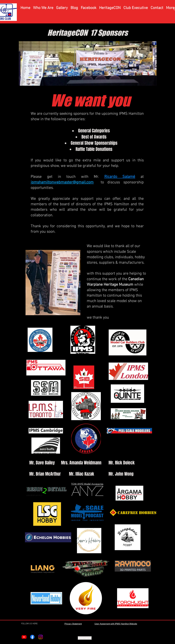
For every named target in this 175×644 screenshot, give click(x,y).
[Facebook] (32, 637)
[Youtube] (24, 637)
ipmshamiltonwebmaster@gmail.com (62, 182)
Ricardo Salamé (120, 177)
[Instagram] (41, 637)
